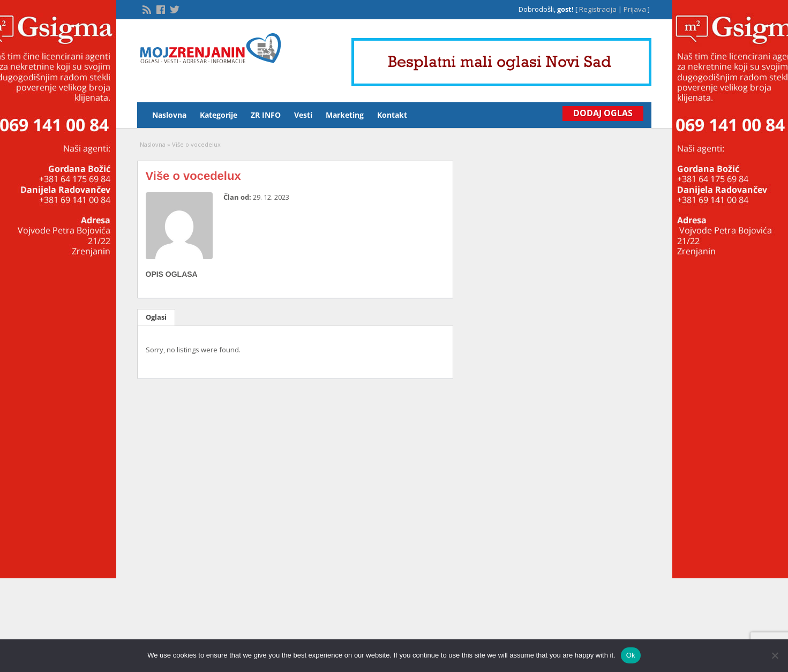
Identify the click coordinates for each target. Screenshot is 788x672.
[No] (775, 655)
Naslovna (169, 115)
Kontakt (392, 115)
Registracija (598, 9)
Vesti (303, 115)
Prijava (635, 9)
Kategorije (219, 115)
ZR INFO (266, 115)
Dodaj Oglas (603, 113)
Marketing (345, 115)
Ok (631, 655)
